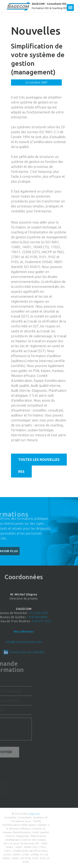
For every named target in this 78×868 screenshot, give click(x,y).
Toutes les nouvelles (39, 460)
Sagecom (19, 814)
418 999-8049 (20, 617)
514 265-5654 (21, 613)
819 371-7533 (24, 621)
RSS (21, 472)
